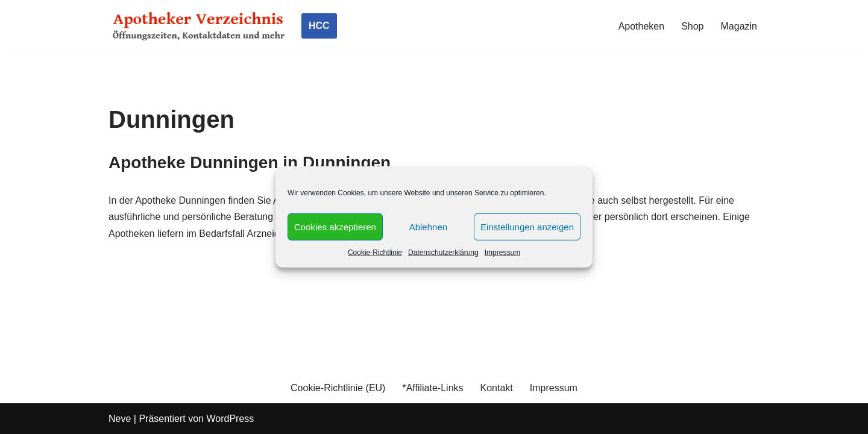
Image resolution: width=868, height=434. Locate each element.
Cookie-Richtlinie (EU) (338, 388)
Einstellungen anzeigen (527, 226)
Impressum (502, 253)
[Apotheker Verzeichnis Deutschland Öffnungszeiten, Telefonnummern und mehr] (199, 26)
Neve (120, 419)
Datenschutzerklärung (443, 253)
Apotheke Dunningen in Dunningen (250, 162)
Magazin (739, 26)
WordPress (230, 419)
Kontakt (497, 388)
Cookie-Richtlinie (375, 253)
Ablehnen (428, 226)
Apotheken (642, 26)
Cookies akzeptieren (335, 226)
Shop (692, 26)
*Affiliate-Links (432, 388)
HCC (319, 26)
